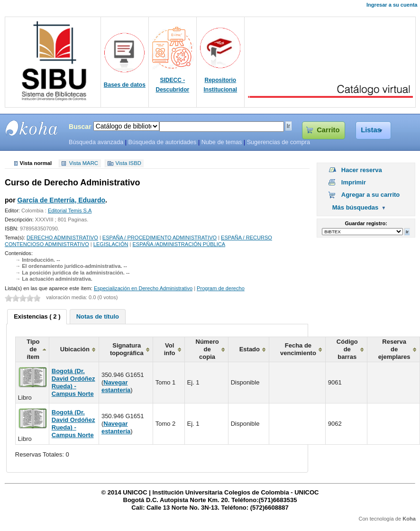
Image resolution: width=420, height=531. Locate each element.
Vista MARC (84, 164)
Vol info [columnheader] (170, 349)
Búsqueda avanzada (96, 142)
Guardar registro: (366, 223)
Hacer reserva (362, 170)
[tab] (37, 317)
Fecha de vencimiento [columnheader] (298, 349)
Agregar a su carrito (371, 195)
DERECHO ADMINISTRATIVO (62, 238)
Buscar (80, 127)
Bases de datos (125, 85)
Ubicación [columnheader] (75, 349)
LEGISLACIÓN (111, 244)
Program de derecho (221, 288)
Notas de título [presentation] (98, 316)
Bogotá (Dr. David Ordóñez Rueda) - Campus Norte (73, 382)
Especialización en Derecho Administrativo (143, 288)
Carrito (328, 130)
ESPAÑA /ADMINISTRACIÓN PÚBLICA (179, 244)
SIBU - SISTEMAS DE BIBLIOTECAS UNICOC (32, 128)
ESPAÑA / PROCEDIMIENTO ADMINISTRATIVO (160, 238)
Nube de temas (222, 142)
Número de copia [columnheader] (207, 349)
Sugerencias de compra (278, 142)
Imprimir (354, 182)
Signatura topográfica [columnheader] (127, 349)
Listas (371, 130)
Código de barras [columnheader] (347, 349)
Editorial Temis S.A (70, 211)
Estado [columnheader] (250, 349)
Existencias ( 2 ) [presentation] (37, 316)
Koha (409, 519)
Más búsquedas (356, 207)
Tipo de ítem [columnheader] (33, 349)
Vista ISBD (128, 164)
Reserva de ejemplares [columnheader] (394, 349)
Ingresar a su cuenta (392, 5)
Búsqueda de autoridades (162, 142)
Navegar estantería (116, 386)
